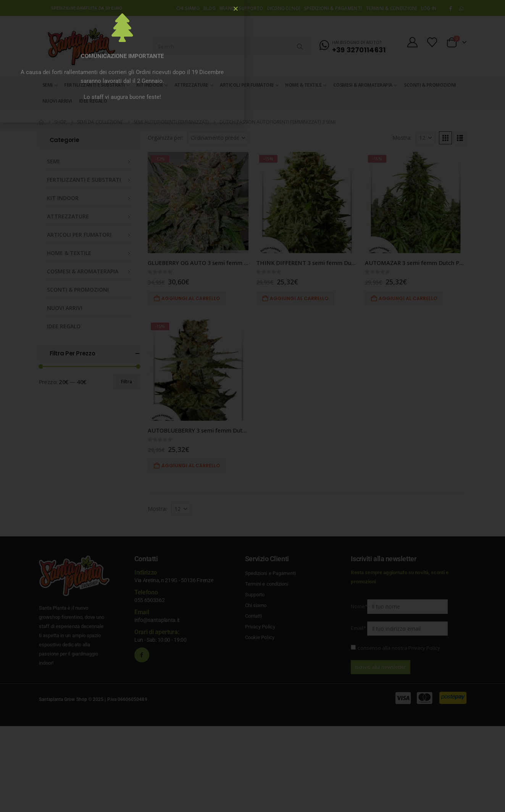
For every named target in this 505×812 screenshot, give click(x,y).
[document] (252, 406)
